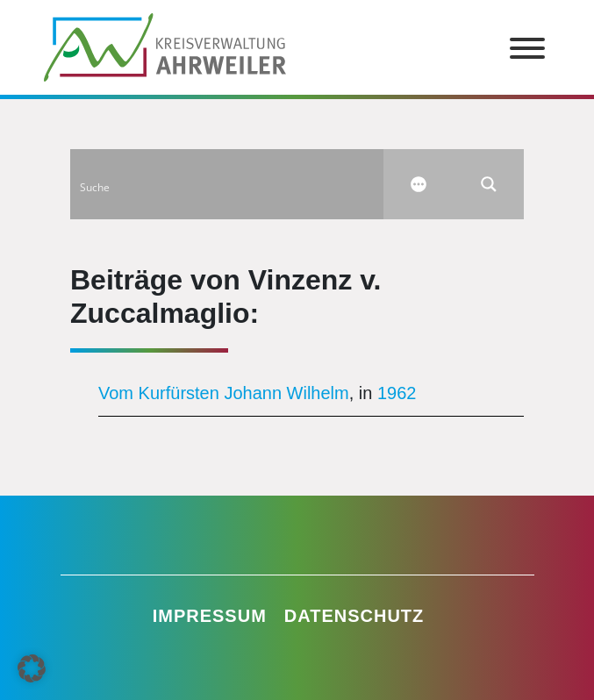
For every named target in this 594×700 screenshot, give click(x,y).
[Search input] (228, 184)
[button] (32, 668)
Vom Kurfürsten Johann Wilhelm (224, 393)
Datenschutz (354, 616)
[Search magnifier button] (489, 184)
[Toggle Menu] (527, 48)
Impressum (210, 616)
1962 (397, 393)
